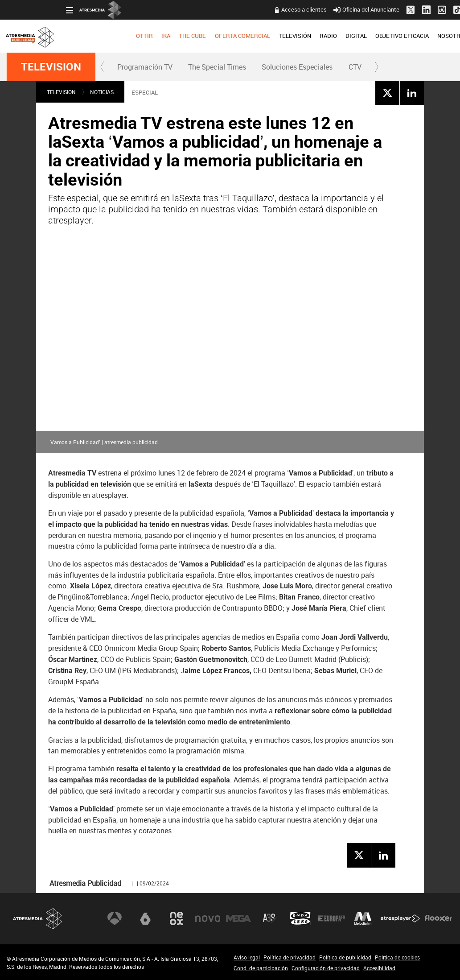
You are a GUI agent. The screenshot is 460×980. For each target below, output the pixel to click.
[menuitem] (85, 36)
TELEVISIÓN (235, 36)
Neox (177, 918)
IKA (106, 36)
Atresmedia (38, 919)
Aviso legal (247, 957)
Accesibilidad (379, 968)
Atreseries (270, 918)
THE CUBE (133, 36)
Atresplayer (400, 918)
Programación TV (145, 67)
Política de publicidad (345, 957)
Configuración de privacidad (326, 968)
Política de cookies (397, 957)
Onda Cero (300, 918)
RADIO (269, 36)
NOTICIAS (102, 92)
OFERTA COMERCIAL (183, 36)
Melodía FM (363, 918)
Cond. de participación (261, 968)
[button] (103, 67)
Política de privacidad (290, 957)
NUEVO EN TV (435, 36)
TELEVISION (51, 67)
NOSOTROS (393, 36)
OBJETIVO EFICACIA (343, 36)
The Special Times (217, 67)
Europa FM (332, 918)
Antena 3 (115, 918)
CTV (355, 67)
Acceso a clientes (244, 9)
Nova (208, 918)
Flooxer (438, 918)
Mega (238, 918)
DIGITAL (296, 36)
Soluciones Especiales (297, 67)
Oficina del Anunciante (307, 9)
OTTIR (85, 36)
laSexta (145, 918)
